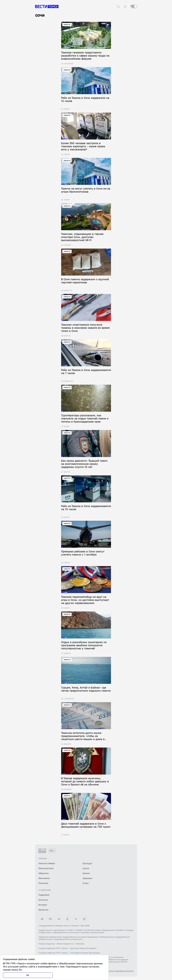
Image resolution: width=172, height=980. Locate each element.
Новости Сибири (47, 863)
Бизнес (86, 873)
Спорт (86, 883)
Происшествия (46, 868)
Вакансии (43, 910)
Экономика (44, 878)
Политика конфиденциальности (119, 971)
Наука (86, 868)
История (43, 905)
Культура (87, 863)
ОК (28, 975)
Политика (43, 883)
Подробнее (44, 895)
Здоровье (87, 878)
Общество (44, 873)
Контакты (43, 900)
